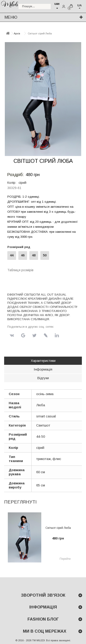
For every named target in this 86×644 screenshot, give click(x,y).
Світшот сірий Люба (58, 528)
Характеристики (43, 361)
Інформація (43, 369)
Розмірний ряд (20, 247)
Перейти (65, 559)
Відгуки (43, 378)
